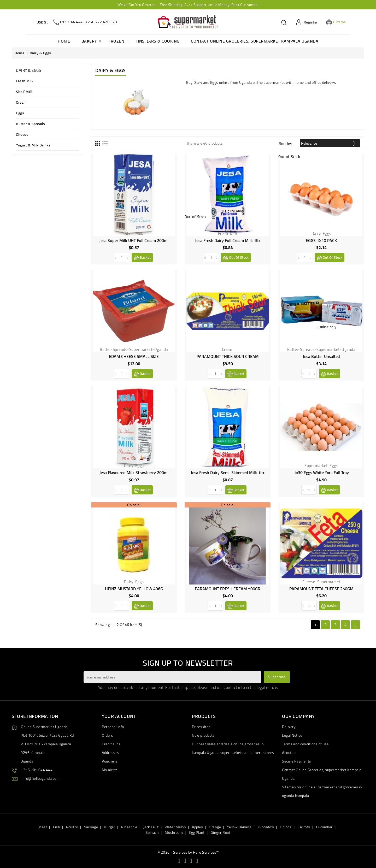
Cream (21, 103)
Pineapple (129, 827)
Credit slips (111, 744)
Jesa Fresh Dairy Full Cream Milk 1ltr (228, 240)
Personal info (113, 727)
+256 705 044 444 (37, 770)
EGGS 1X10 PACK (321, 240)
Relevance (330, 143)
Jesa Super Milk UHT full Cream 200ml (134, 240)
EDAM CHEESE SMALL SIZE (134, 356)
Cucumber (324, 827)
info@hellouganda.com (40, 778)
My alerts (110, 770)
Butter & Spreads (30, 124)
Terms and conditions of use (305, 744)
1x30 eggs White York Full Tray (321, 473)
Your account (119, 716)
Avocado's (266, 827)
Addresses (111, 753)
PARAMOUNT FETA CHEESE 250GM (321, 589)
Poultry (72, 827)
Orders (107, 735)
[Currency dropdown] (42, 22)
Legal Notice (292, 735)
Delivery (289, 727)
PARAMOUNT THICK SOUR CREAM (228, 356)
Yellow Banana (239, 827)
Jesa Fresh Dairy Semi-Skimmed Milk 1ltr (228, 473)
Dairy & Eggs (28, 70)
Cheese (22, 135)
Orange (215, 827)
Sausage (91, 827)
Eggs (20, 113)
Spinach (152, 832)
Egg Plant (197, 832)
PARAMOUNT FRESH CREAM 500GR (228, 589)
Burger (110, 827)
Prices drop (201, 727)
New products (203, 735)
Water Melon (175, 827)
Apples (197, 827)
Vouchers (110, 761)
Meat (43, 827)
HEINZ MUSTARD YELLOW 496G (134, 589)
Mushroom (174, 832)
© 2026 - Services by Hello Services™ (188, 852)
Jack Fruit (151, 827)
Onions (286, 827)
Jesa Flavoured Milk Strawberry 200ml (134, 473)
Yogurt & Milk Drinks (33, 146)
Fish (57, 827)
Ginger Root (221, 832)
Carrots (304, 827)
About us (289, 753)
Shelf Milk (24, 92)
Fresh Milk (25, 81)
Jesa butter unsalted (321, 356)
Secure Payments (297, 761)
